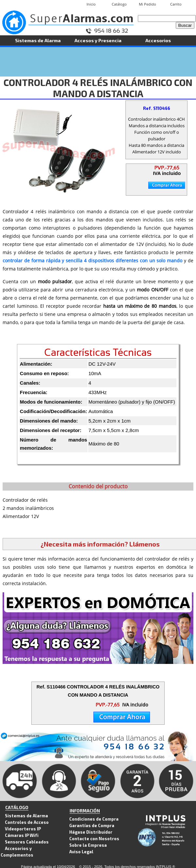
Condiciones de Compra (94, 819)
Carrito (176, 4)
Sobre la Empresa (88, 845)
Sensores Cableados (27, 842)
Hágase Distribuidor (91, 832)
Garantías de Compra (92, 825)
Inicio (91, 4)
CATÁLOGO (17, 807)
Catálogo (119, 4)
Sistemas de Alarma (38, 40)
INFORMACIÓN (85, 811)
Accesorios (158, 40)
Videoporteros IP (23, 829)
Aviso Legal (81, 851)
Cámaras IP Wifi (22, 835)
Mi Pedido (147, 4)
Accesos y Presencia (98, 40)
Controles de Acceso (27, 822)
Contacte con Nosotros (94, 838)
